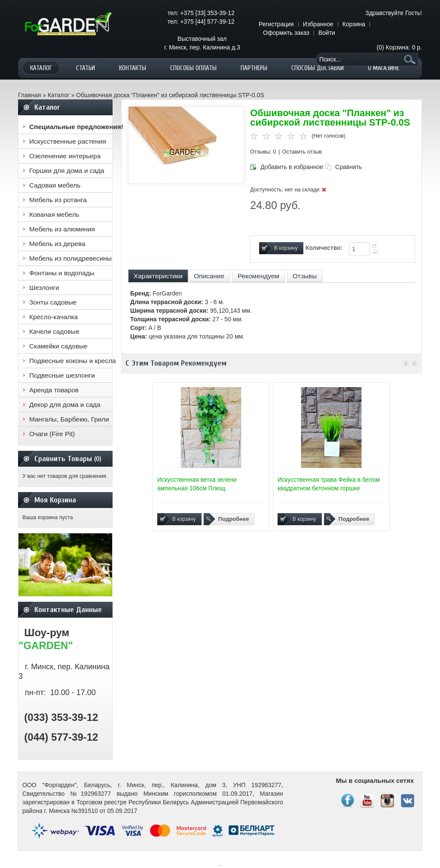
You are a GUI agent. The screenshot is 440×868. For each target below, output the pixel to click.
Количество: (324, 248)
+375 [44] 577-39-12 (207, 22)
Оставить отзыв (302, 152)
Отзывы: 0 (263, 152)
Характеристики (158, 276)
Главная (29, 95)
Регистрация (276, 24)
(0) (399, 47)
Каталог (59, 95)
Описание (209, 276)
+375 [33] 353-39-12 (207, 13)
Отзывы (305, 276)
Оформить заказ (286, 33)
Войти (327, 33)
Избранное (318, 24)
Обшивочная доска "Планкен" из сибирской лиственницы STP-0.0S (170, 95)
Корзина (354, 24)
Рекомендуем (258, 276)
